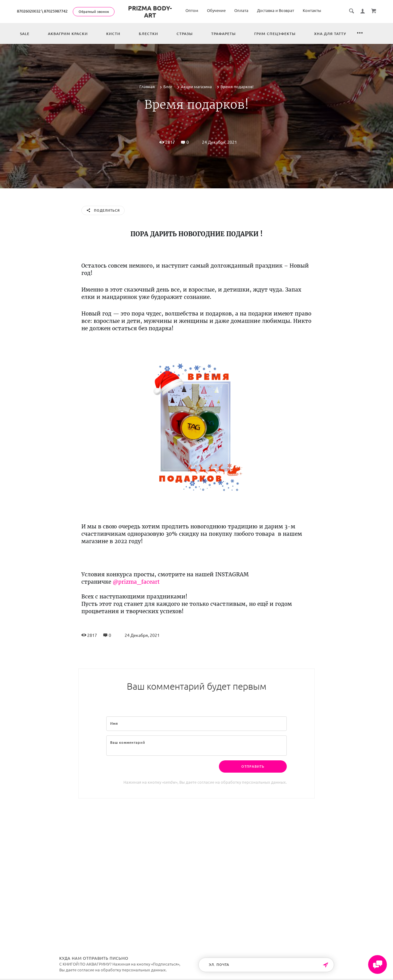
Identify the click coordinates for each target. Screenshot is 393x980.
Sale (25, 34)
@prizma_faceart (136, 582)
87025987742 (56, 11)
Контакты (312, 10)
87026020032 (29, 11)
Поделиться (103, 211)
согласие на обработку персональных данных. (242, 782)
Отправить (253, 766)
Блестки (148, 34)
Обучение (216, 10)
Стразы (185, 34)
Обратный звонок (94, 12)
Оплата (241, 10)
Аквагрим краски (68, 34)
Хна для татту (330, 34)
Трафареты (224, 34)
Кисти (113, 34)
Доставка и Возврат (276, 10)
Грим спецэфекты (275, 34)
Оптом (192, 10)
